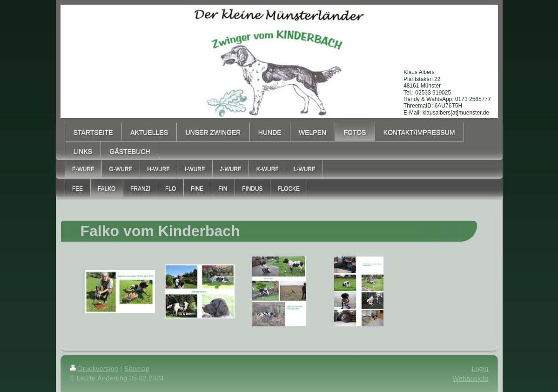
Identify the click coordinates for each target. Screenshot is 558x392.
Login (480, 369)
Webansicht (470, 378)
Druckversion (94, 369)
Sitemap (137, 369)
